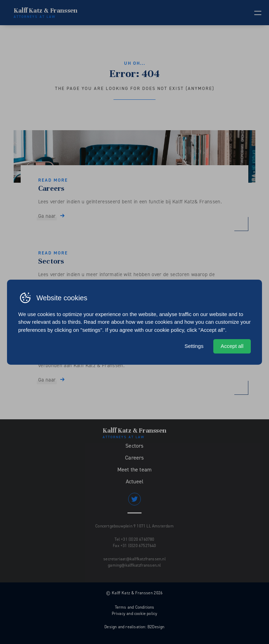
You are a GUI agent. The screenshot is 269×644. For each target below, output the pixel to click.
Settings (194, 346)
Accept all (232, 346)
